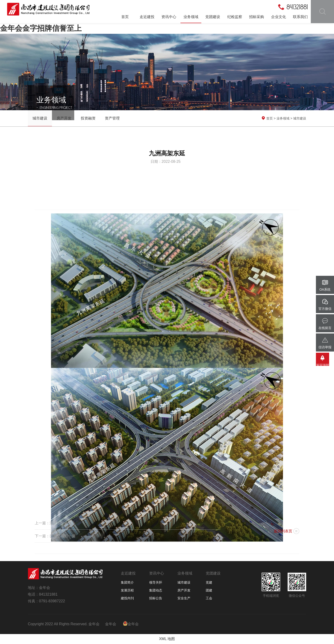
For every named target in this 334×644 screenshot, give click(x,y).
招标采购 (257, 17)
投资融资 (88, 118)
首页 (125, 17)
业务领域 (191, 17)
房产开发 (64, 118)
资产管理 (112, 118)
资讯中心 (169, 17)
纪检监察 (235, 17)
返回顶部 (325, 362)
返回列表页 (283, 531)
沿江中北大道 (61, 523)
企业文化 (279, 17)
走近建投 (147, 17)
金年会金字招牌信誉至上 (41, 28)
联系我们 (300, 17)
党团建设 (213, 17)
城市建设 (40, 118)
